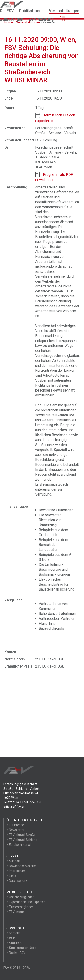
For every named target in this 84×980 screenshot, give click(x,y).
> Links (11, 876)
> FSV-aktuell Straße (21, 835)
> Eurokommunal (19, 845)
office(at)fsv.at (14, 807)
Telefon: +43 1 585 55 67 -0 (23, 802)
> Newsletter (15, 830)
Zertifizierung (41, 19)
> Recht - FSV (16, 953)
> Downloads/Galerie (21, 866)
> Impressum (16, 871)
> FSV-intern (15, 912)
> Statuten (14, 943)
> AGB (11, 938)
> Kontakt (13, 933)
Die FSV (7, 11)
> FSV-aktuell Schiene (22, 840)
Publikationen (31, 11)
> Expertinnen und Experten (26, 902)
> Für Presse (15, 825)
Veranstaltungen (64, 11)
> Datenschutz (17, 881)
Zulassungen (12, 19)
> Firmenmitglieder (20, 907)
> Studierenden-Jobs (21, 948)
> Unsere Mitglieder (20, 897)
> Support (13, 861)
